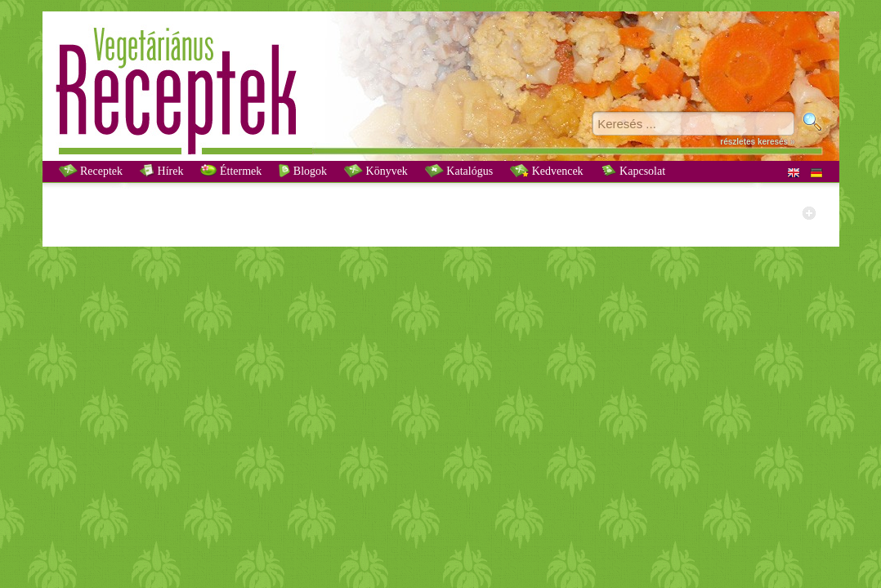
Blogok (303, 171)
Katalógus (459, 171)
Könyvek (376, 171)
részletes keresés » (757, 142)
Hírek (161, 171)
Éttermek (231, 171)
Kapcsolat (633, 171)
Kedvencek (546, 171)
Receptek (91, 171)
